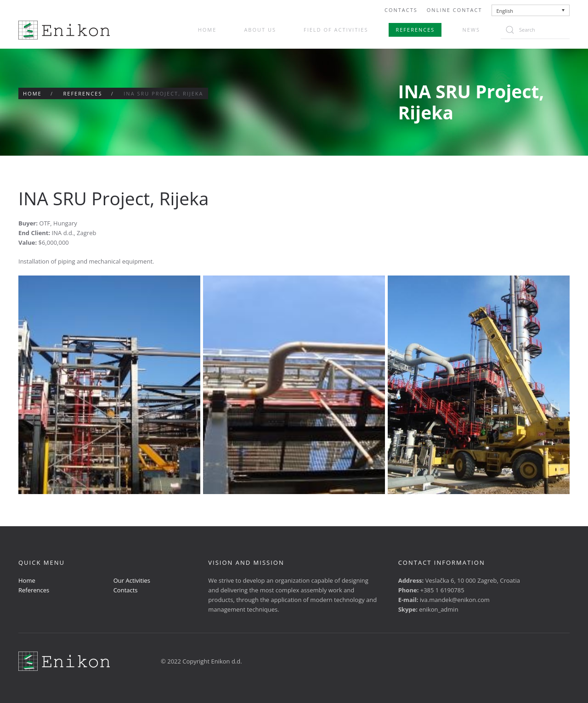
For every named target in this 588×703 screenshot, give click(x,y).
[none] (531, 10)
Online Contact (455, 10)
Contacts (401, 10)
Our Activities (132, 580)
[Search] (535, 30)
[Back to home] (64, 30)
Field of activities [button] (336, 30)
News (471, 30)
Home (207, 30)
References (415, 30)
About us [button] (260, 30)
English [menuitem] (505, 11)
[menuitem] (531, 10)
